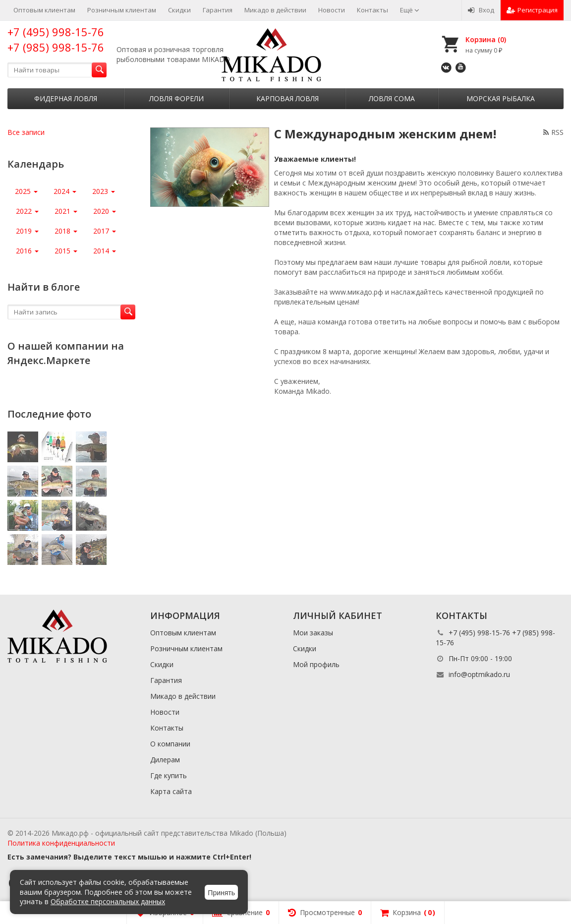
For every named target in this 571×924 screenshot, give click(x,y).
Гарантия (218, 10)
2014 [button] (105, 251)
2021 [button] (66, 211)
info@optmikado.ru (479, 674)
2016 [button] (27, 251)
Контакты (372, 10)
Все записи (26, 132)
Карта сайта (171, 791)
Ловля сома (392, 98)
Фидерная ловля (66, 98)
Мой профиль (316, 664)
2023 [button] (104, 191)
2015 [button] (66, 251)
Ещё (410, 10)
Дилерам (165, 760)
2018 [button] (66, 231)
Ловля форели (176, 98)
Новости (332, 10)
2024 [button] (65, 191)
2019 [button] (27, 231)
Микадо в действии (275, 10)
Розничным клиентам (122, 10)
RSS (553, 132)
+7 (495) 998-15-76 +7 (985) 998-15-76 (56, 39)
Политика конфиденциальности (61, 843)
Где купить (169, 775)
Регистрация (532, 10)
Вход (481, 10)
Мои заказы (313, 633)
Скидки (179, 10)
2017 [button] (105, 231)
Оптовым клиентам (44, 10)
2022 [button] (27, 211)
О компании (170, 744)
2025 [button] (26, 191)
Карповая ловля (287, 98)
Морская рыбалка (501, 98)
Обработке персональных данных (108, 901)
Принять (221, 893)
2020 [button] (105, 211)
